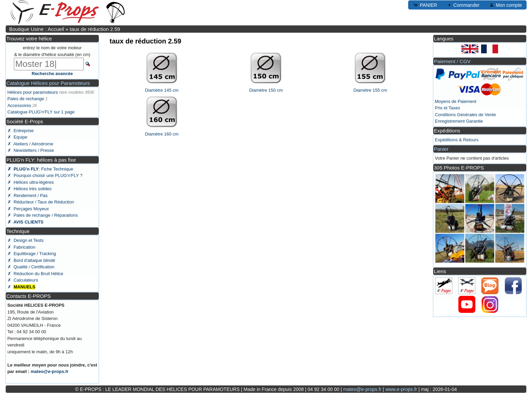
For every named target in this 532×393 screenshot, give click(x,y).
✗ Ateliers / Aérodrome (30, 144)
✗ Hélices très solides (30, 189)
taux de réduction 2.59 (95, 29)
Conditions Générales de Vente (465, 115)
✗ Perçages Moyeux (28, 209)
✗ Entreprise (21, 131)
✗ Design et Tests (26, 240)
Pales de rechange (26, 99)
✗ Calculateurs (23, 280)
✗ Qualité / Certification (31, 267)
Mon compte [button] (505, 5)
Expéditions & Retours (457, 140)
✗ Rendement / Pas (28, 195)
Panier (441, 149)
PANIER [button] (425, 5)
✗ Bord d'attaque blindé (31, 260)
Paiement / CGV (452, 61)
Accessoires (19, 105)
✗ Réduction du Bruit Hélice (35, 274)
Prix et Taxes (448, 108)
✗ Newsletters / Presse (31, 150)
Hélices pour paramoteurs (33, 92)
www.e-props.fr (401, 389)
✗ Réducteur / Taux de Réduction (41, 202)
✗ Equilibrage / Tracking (32, 254)
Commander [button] (463, 5)
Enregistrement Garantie (459, 121)
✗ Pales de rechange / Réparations (43, 215)
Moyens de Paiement (456, 101)
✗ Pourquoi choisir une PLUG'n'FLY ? (45, 175)
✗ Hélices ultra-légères (31, 182)
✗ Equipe (17, 137)
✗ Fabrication (22, 247)
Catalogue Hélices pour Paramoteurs (48, 83)
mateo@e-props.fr (50, 371)
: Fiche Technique (40, 169)
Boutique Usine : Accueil (37, 29)
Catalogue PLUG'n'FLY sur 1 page (41, 112)
